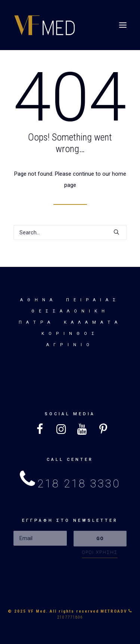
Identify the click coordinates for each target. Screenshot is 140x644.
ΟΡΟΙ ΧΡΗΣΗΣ (100, 552)
